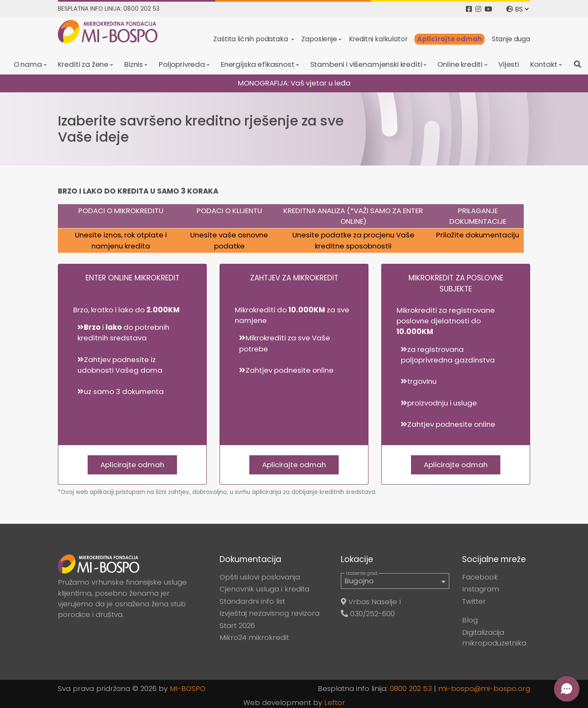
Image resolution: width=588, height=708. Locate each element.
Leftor (335, 702)
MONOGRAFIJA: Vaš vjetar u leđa (294, 83)
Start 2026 (237, 625)
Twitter (474, 601)
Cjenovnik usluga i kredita (264, 589)
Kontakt (544, 64)
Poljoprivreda (182, 64)
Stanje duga (511, 39)
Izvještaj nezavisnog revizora (270, 613)
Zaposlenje (319, 39)
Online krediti (460, 64)
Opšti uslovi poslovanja (260, 577)
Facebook (480, 577)
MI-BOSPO (188, 688)
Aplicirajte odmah (450, 39)
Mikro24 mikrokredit (254, 637)
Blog (470, 620)
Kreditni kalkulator (378, 39)
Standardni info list (252, 601)
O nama (28, 64)
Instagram (481, 589)
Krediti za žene (83, 64)
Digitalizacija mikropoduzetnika (494, 638)
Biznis (134, 64)
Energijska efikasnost (258, 64)
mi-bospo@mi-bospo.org (484, 688)
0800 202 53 (411, 688)
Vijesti (509, 64)
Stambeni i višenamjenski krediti (366, 64)
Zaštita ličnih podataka (251, 39)
